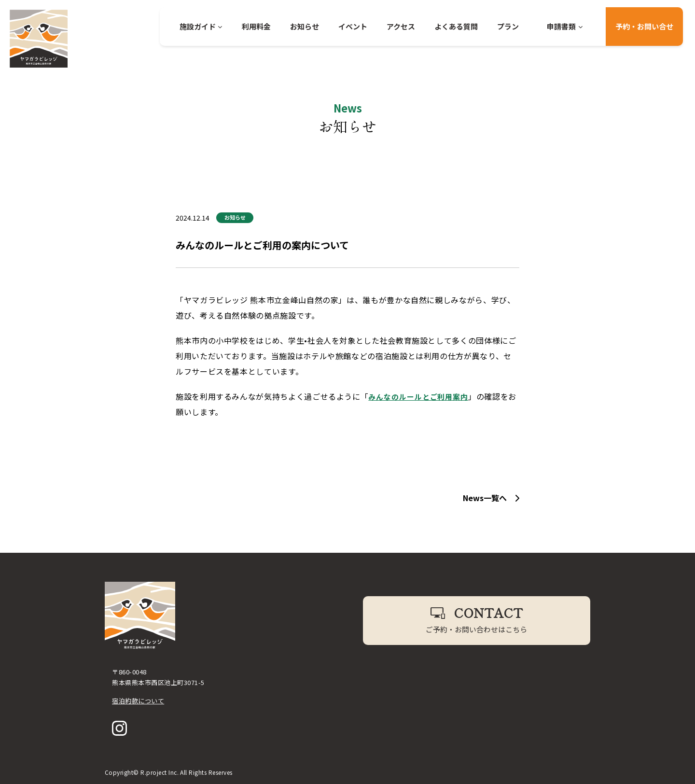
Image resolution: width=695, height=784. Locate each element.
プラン (508, 26)
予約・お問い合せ (644, 26)
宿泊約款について (138, 701)
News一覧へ (491, 498)
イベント (353, 26)
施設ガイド (201, 26)
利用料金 (256, 26)
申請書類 (565, 26)
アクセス (401, 26)
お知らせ (305, 26)
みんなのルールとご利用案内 (421, 396)
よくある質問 (456, 26)
